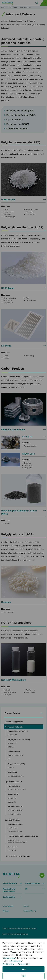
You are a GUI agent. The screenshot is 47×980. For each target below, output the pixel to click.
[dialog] (23, 959)
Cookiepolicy (16, 961)
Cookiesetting (9, 958)
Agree (23, 969)
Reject (24, 976)
